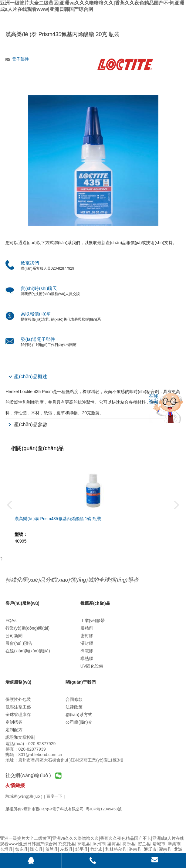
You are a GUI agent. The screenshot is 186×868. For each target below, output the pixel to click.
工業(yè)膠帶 (93, 621)
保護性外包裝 (18, 699)
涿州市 (99, 844)
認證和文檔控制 (20, 737)
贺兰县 (144, 844)
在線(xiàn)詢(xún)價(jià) (28, 651)
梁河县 (114, 844)
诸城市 (159, 844)
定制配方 (14, 730)
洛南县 (135, 849)
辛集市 (174, 844)
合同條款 (74, 699)
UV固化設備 (92, 666)
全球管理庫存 (18, 715)
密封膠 (87, 636)
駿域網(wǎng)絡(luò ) (24, 796)
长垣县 (6, 849)
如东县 (22, 849)
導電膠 (87, 651)
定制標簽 (14, 722)
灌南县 (165, 849)
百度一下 (54, 796)
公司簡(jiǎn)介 (79, 722)
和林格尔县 (116, 849)
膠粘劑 (87, 628)
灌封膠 (87, 643)
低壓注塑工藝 (18, 707)
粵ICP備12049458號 (104, 809)
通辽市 (150, 849)
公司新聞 (14, 636)
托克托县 (67, 844)
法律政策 (74, 707)
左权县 (66, 849)
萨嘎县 (84, 844)
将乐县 (129, 844)
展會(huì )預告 (19, 643)
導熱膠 (87, 658)
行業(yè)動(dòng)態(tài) (27, 628)
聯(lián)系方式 (79, 715)
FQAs (11, 621)
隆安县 (36, 849)
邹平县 (82, 849)
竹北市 (96, 849)
